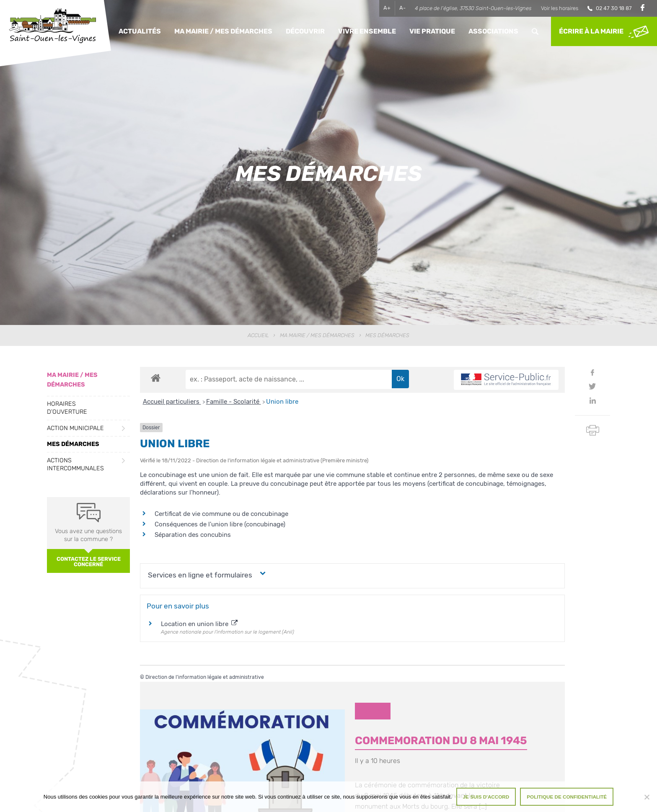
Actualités (140, 31)
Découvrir (305, 31)
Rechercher (535, 31)
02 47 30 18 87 (614, 8)
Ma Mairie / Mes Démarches (223, 31)
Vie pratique (432, 31)
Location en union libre (199, 624)
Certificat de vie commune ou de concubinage (221, 514)
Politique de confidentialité (567, 797)
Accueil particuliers (172, 402)
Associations (493, 31)
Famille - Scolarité (234, 402)
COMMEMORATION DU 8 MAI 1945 (441, 740)
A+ (387, 8)
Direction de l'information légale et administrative (205, 677)
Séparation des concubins (193, 535)
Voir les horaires (560, 8)
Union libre (282, 402)
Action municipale (75, 428)
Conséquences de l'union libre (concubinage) (220, 524)
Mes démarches (73, 444)
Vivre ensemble (367, 31)
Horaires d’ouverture (67, 408)
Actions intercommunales (75, 464)
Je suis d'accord (486, 797)
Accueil (258, 335)
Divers (372, 711)
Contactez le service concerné (89, 562)
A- (402, 8)
